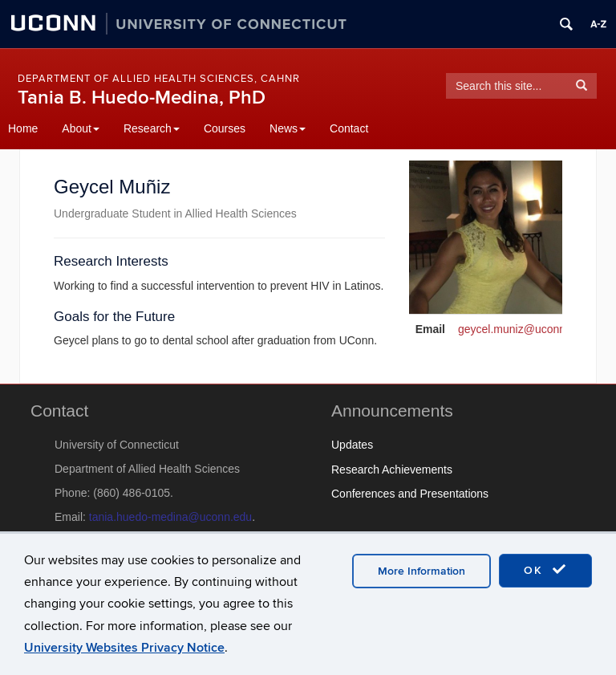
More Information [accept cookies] (421, 571)
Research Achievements (392, 470)
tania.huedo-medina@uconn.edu (170, 517)
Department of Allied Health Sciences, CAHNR (159, 79)
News (288, 128)
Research (152, 128)
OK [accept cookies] (545, 570)
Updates (352, 445)
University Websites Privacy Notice (124, 648)
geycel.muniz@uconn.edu (523, 329)
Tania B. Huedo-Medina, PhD (142, 98)
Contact (349, 128)
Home (23, 128)
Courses (225, 128)
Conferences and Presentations (410, 494)
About (81, 128)
